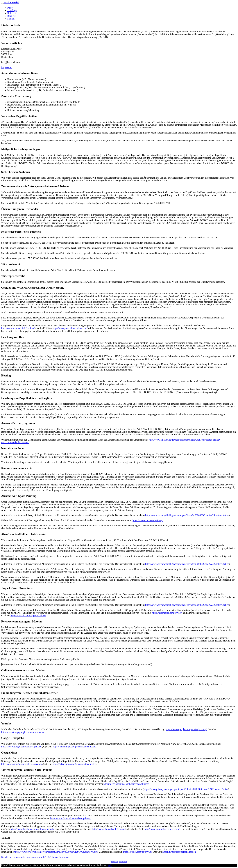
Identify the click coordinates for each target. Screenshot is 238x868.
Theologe (12, 10)
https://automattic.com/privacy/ (148, 520)
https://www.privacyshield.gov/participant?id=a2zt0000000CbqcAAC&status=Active (187, 515)
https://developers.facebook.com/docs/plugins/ (126, 784)
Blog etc (11, 16)
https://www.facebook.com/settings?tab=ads (32, 829)
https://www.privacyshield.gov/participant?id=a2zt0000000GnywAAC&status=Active (186, 789)
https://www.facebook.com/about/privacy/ (71, 818)
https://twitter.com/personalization (179, 852)
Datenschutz (123, 862)
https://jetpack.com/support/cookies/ (28, 616)
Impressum (7, 67)
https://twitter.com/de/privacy (138, 852)
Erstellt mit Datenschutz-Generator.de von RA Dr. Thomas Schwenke (35, 857)
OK (110, 865)
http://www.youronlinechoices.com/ (70, 328)
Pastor (10, 8)
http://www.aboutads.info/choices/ (18, 328)
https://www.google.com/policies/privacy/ (186, 729)
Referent (12, 13)
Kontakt (11, 19)
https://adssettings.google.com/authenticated (23, 732)
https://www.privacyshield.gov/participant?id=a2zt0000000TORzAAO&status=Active (56, 852)
